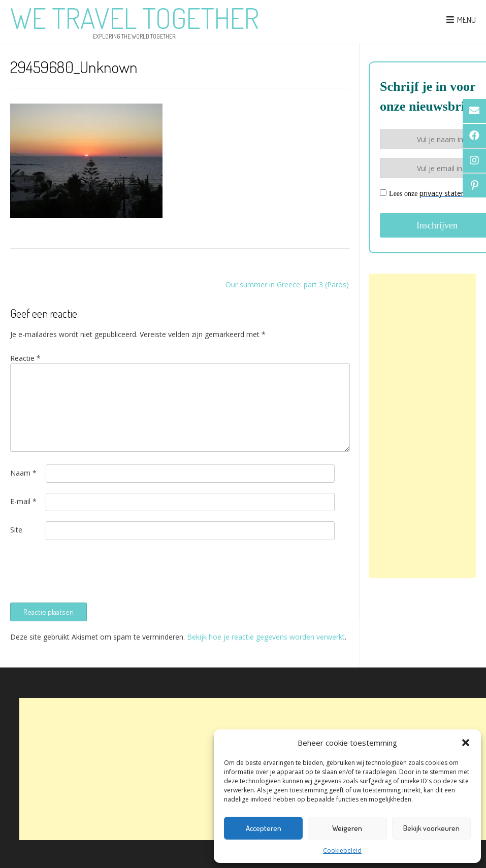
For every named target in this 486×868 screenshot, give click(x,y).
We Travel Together (135, 18)
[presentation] (87, 570)
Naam (23, 473)
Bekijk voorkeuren (431, 828)
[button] (466, 743)
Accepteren (264, 828)
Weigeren (347, 828)
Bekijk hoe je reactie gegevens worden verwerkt (266, 637)
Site (16, 530)
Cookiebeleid (342, 850)
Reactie (25, 358)
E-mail (23, 501)
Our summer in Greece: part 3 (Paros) (287, 285)
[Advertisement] (422, 426)
